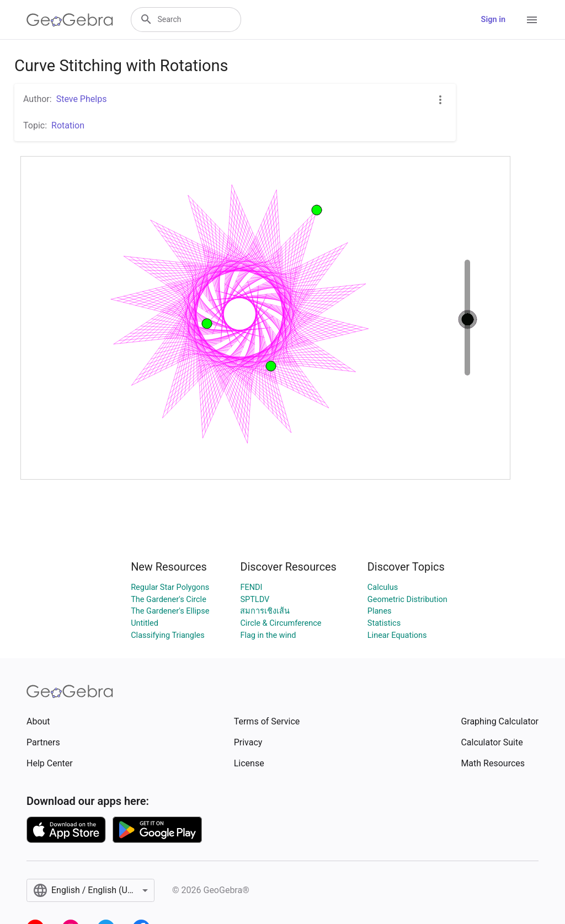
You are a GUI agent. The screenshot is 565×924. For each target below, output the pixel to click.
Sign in (493, 20)
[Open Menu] (532, 20)
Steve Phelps (82, 99)
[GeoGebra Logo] (70, 20)
